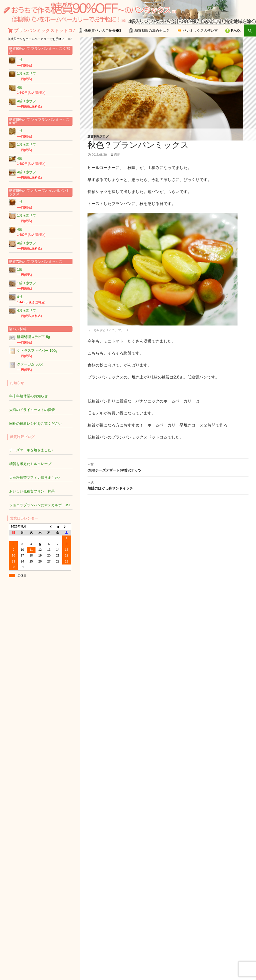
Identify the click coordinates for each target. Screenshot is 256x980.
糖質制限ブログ (98, 136)
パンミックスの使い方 (200, 30)
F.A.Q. (236, 30)
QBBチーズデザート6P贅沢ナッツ (168, 467)
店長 (117, 155)
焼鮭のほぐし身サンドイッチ (168, 485)
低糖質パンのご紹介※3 (103, 30)
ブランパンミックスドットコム (45, 30)
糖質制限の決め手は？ (152, 30)
